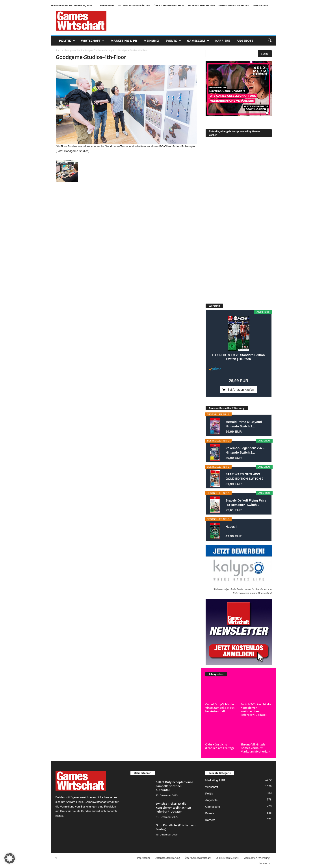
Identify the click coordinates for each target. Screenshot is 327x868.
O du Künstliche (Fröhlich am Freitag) (220, 746)
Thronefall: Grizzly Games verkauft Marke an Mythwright (255, 748)
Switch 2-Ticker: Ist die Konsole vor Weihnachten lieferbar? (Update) (256, 709)
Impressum (107, 5)
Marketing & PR (124, 41)
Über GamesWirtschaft (169, 5)
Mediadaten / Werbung (234, 5)
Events (173, 41)
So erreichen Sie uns (201, 5)
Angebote (245, 41)
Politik (67, 41)
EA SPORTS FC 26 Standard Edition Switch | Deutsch (238, 357)
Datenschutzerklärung (134, 5)
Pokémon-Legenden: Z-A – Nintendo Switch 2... (245, 450)
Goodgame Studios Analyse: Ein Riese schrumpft (89, 50)
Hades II (232, 527)
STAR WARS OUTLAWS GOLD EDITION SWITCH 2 (245, 476)
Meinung (151, 41)
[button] (269, 41)
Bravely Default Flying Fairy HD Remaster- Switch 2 (246, 503)
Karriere (223, 41)
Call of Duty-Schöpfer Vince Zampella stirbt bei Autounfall (220, 708)
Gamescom (198, 41)
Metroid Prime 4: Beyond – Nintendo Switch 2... (245, 424)
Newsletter (260, 5)
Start (58, 50)
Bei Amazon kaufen (241, 390)
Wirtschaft (93, 41)
